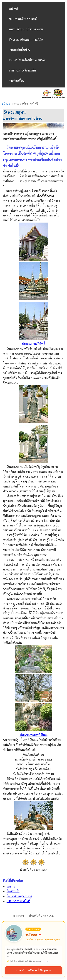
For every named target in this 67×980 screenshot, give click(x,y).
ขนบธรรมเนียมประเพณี (23, 19)
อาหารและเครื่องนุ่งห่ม (22, 70)
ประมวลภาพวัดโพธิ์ (33, 344)
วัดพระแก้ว (13, 891)
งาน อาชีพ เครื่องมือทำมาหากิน (27, 60)
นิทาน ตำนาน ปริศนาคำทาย (26, 29)
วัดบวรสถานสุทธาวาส (19, 896)
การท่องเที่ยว (17, 81)
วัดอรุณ (11, 886)
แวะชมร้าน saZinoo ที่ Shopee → (34, 970)
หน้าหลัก (14, 9)
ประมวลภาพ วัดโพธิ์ (18, 901)
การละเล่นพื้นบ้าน (20, 50)
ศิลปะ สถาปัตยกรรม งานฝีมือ (26, 39)
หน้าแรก (7, 104)
